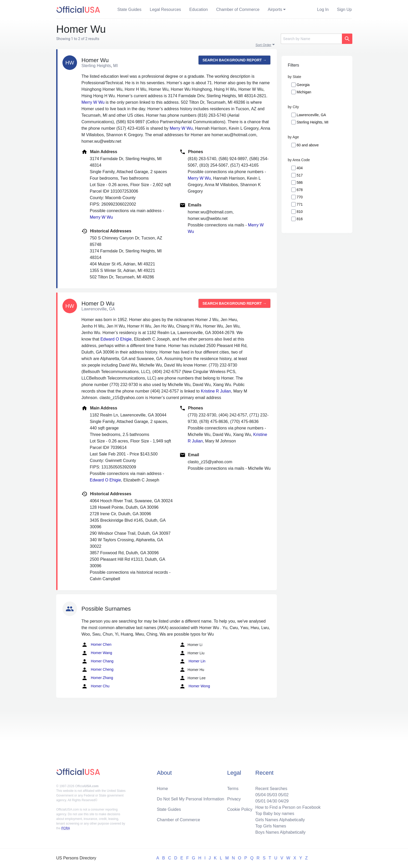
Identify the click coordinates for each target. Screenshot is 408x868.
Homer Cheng (97, 670)
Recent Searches (271, 789)
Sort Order (263, 45)
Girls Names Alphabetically (280, 820)
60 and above (308, 145)
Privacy (234, 799)
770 (300, 197)
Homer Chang (97, 661)
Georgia (303, 85)
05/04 (260, 795)
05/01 (260, 801)
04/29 (283, 801)
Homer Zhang (97, 678)
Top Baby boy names (275, 814)
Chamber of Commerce (238, 9)
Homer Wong (195, 686)
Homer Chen (96, 645)
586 (300, 182)
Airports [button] (275, 9)
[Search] (311, 39)
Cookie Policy (240, 809)
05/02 (283, 795)
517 (300, 175)
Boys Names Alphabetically (280, 832)
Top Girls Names (271, 826)
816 (300, 219)
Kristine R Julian (216, 391)
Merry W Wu (93, 102)
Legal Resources (165, 9)
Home (162, 789)
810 (300, 212)
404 (300, 168)
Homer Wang (97, 653)
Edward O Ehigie (116, 339)
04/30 (272, 801)
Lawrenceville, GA (311, 115)
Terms (233, 789)
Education (199, 9)
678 (300, 190)
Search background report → (234, 60)
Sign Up (344, 9)
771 (300, 204)
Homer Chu (95, 686)
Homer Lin (192, 661)
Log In (323, 9)
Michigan (304, 92)
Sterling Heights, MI (313, 122)
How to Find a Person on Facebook (288, 807)
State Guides (129, 9)
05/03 (272, 795)
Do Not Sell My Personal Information (191, 799)
